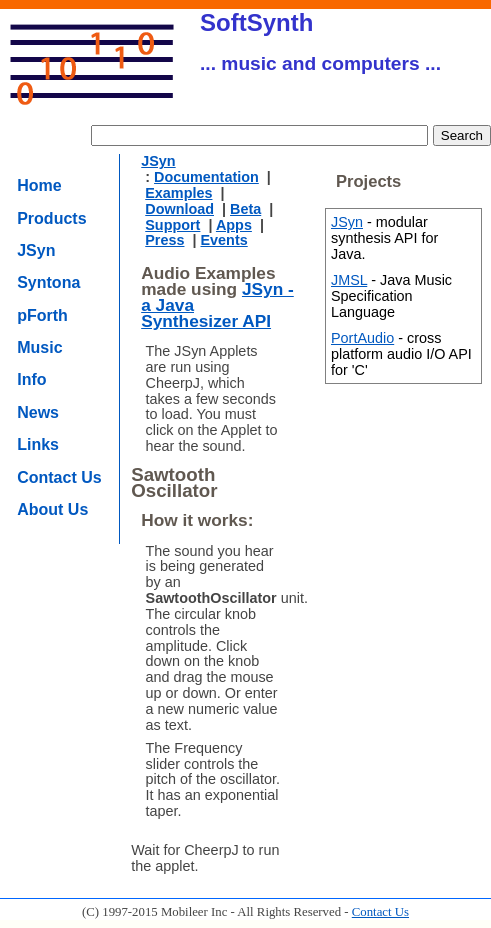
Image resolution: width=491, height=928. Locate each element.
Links (38, 444)
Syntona (48, 282)
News (38, 412)
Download (179, 209)
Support (172, 225)
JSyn (36, 250)
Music (39, 347)
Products (51, 218)
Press (164, 240)
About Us (52, 509)
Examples (178, 193)
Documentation (206, 177)
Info (31, 379)
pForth (42, 315)
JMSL (349, 280)
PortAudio (362, 338)
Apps (234, 225)
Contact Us (59, 477)
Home (39, 185)
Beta (245, 209)
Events (224, 240)
